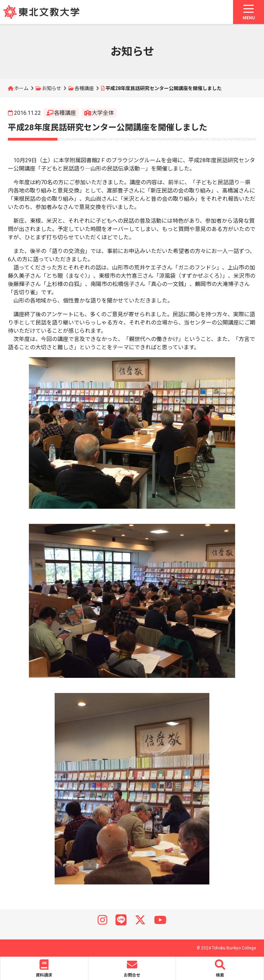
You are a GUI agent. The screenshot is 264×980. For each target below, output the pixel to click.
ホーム (21, 88)
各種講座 (84, 88)
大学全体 (103, 113)
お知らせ (52, 88)
